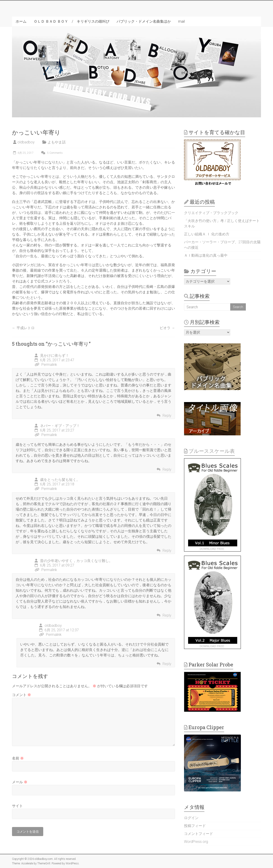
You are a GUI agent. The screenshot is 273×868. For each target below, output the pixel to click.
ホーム (21, 21)
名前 (18, 758)
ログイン (191, 818)
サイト (17, 806)
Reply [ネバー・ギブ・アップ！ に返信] (167, 469)
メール (20, 782)
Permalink (46, 365)
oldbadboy (26, 142)
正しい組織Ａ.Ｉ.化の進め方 (207, 234)
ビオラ (167, 328)
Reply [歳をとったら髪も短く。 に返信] (167, 551)
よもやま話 (57, 142)
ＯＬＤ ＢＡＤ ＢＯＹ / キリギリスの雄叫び (72, 21)
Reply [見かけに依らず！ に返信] (167, 416)
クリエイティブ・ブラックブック (211, 213)
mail (181, 21)
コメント (22, 695)
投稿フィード (195, 826)
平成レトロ (23, 328)
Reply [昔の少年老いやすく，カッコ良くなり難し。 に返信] (167, 615)
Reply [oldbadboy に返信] (167, 664)
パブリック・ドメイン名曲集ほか (144, 21)
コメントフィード (199, 834)
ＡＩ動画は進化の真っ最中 (206, 255)
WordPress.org (196, 842)
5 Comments (51, 153)
